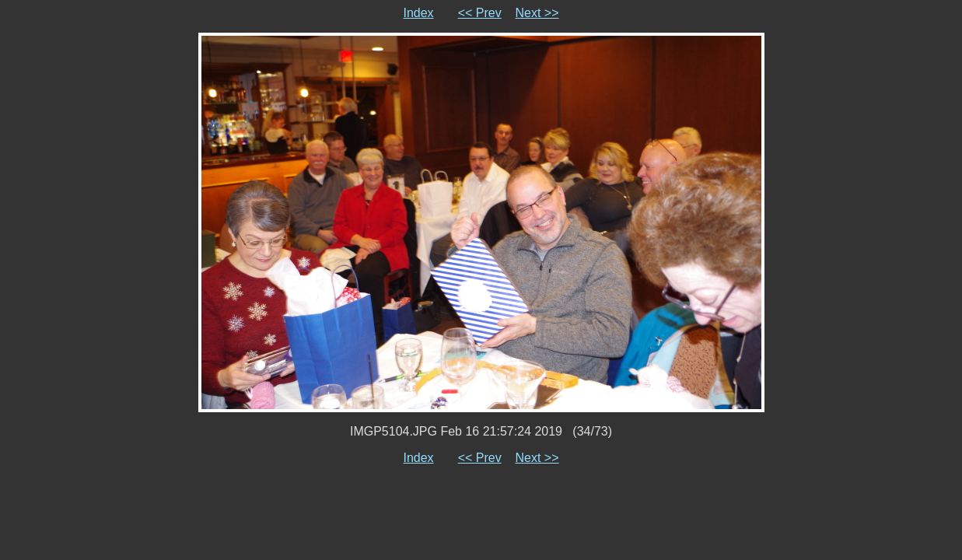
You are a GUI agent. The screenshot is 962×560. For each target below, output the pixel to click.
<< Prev (480, 13)
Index (418, 13)
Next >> (537, 13)
